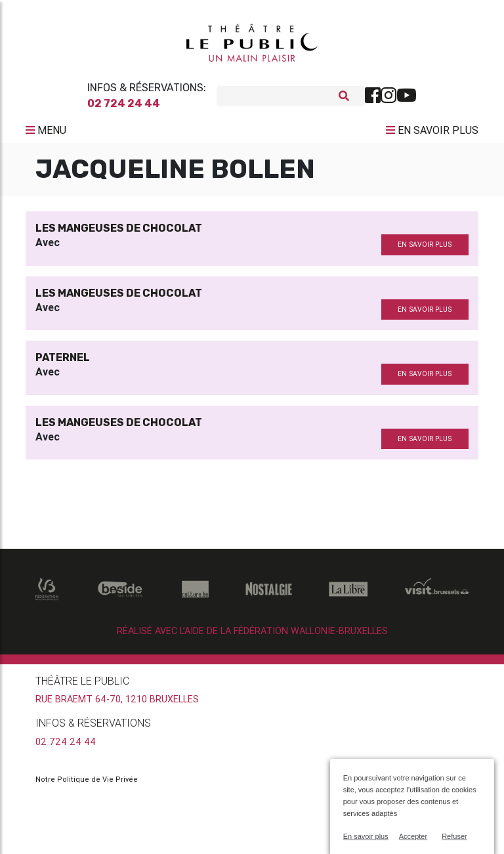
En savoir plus (366, 836)
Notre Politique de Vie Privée (87, 784)
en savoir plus (425, 250)
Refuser (454, 836)
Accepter (413, 836)
